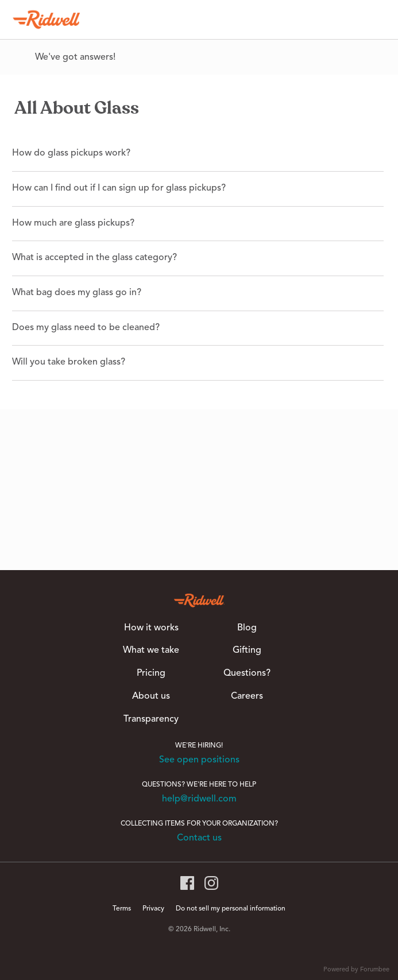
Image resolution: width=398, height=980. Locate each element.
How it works (151, 628)
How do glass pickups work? (71, 153)
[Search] (374, 20)
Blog (247, 628)
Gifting (247, 650)
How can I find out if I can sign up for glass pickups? (119, 188)
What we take (151, 650)
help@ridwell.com (199, 799)
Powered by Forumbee (356, 970)
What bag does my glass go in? (77, 293)
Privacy (153, 909)
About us (151, 696)
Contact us (199, 838)
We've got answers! (75, 57)
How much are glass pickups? (73, 223)
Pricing (151, 673)
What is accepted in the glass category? (94, 258)
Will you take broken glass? (69, 362)
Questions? (247, 673)
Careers (247, 696)
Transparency (151, 719)
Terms (122, 909)
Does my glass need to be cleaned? (86, 328)
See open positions (199, 760)
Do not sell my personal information (231, 909)
